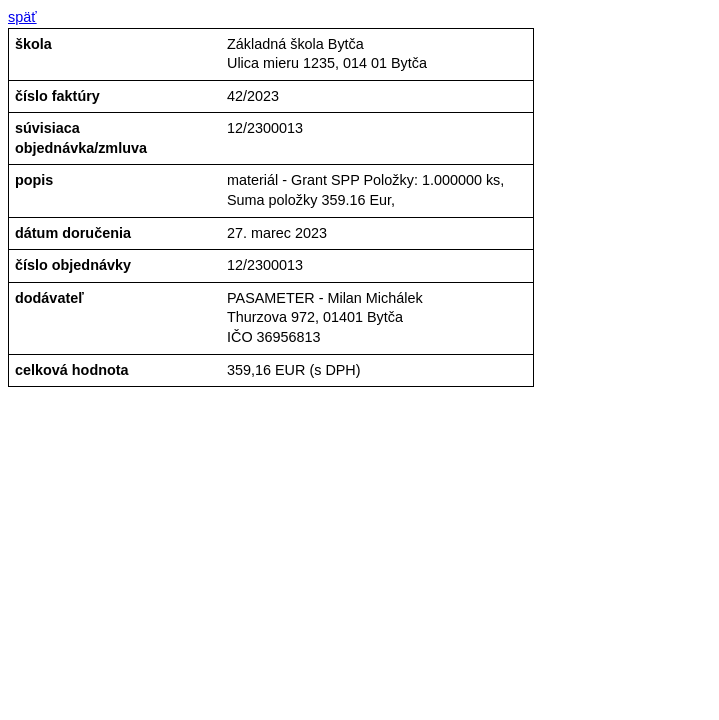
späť (22, 17)
